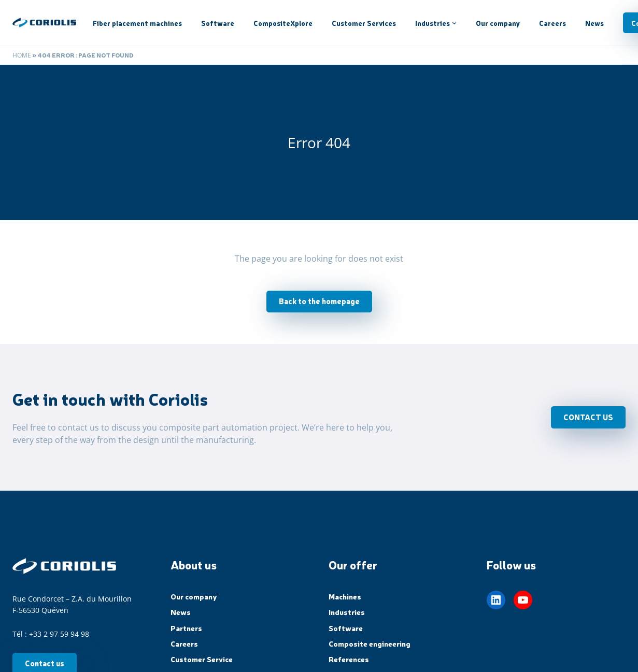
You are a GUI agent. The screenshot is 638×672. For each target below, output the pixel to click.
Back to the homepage (319, 301)
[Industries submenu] (454, 23)
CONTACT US (588, 417)
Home (22, 55)
